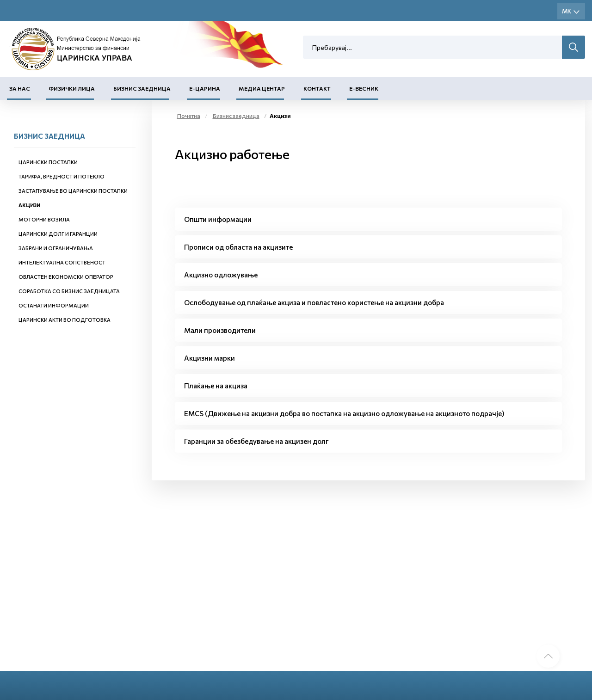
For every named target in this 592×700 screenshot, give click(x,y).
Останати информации (54, 305)
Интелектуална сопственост (62, 262)
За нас (20, 88)
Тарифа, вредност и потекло (62, 176)
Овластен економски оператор (66, 277)
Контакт (317, 88)
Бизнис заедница (142, 88)
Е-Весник (364, 88)
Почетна (189, 116)
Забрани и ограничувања (56, 248)
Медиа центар (262, 88)
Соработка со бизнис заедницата (69, 291)
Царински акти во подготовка (65, 320)
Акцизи (29, 205)
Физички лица (72, 88)
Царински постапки (48, 162)
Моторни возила (44, 219)
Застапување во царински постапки (73, 191)
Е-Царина (205, 88)
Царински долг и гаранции (58, 234)
